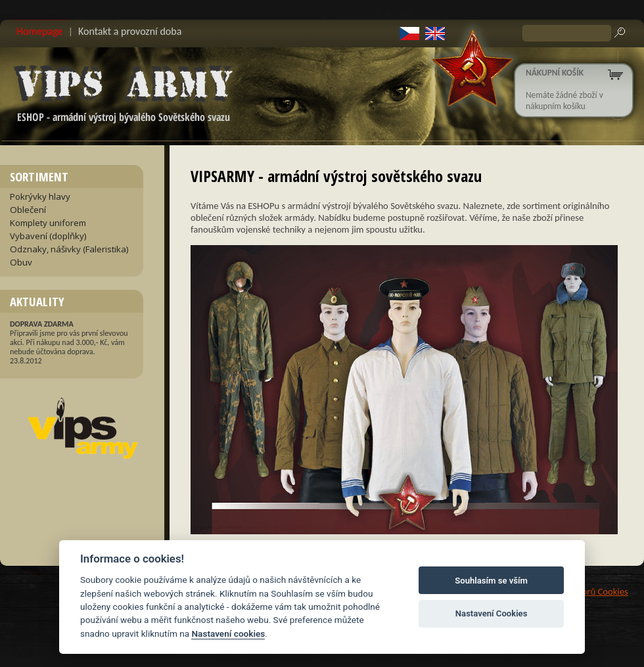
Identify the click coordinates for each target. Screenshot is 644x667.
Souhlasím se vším (491, 581)
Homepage (40, 31)
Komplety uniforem (48, 223)
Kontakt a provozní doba (130, 31)
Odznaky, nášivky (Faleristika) (69, 249)
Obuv (21, 262)
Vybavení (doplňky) (48, 236)
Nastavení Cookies (492, 613)
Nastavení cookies (228, 633)
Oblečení (28, 210)
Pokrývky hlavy (40, 196)
